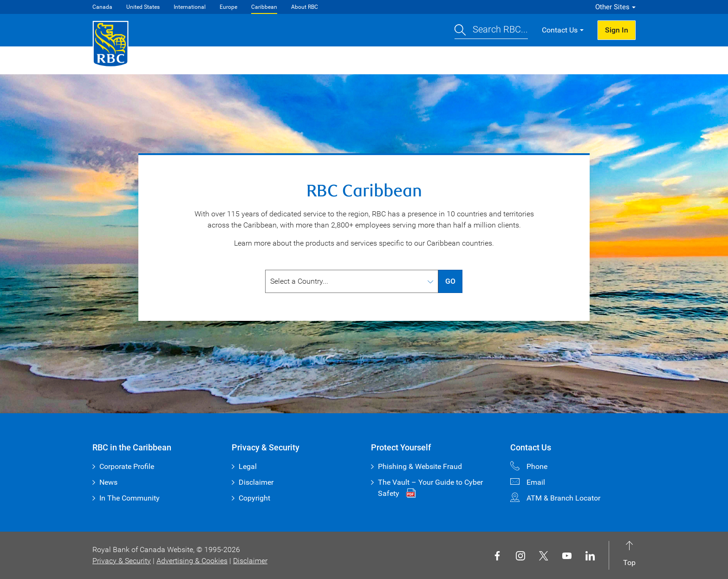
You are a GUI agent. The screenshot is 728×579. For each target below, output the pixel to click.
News (108, 482)
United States (143, 7)
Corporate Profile (127, 466)
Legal (248, 466)
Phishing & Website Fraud (420, 466)
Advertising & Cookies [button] (192, 561)
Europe (228, 7)
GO (450, 281)
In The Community (130, 498)
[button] (491, 30)
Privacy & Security (122, 561)
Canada (102, 7)
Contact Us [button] (560, 30)
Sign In (617, 30)
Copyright (254, 498)
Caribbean (264, 7)
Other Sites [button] (612, 7)
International (190, 7)
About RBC (305, 7)
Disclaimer (256, 482)
